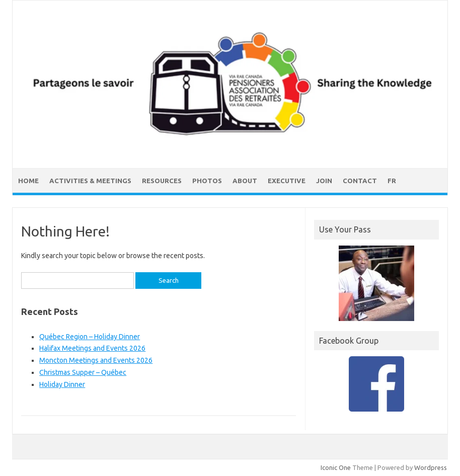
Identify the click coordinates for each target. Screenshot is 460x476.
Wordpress (431, 467)
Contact (360, 181)
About (245, 181)
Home (28, 181)
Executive (287, 181)
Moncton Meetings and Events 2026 (96, 360)
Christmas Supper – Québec (83, 372)
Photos (207, 181)
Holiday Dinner (62, 384)
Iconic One (336, 467)
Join (324, 181)
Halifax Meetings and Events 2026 (92, 348)
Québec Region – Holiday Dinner (90, 337)
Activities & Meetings (90, 181)
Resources (162, 181)
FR (392, 181)
